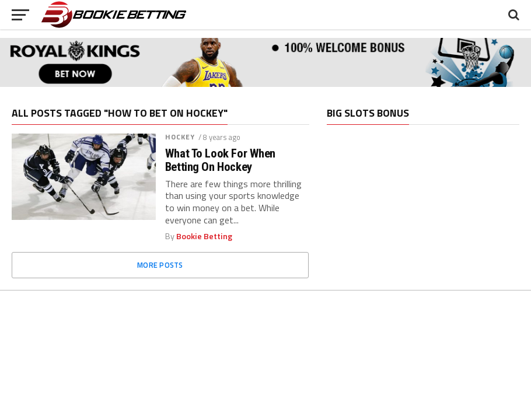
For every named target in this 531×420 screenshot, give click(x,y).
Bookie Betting (204, 236)
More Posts (160, 265)
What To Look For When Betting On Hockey (220, 160)
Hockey (180, 137)
